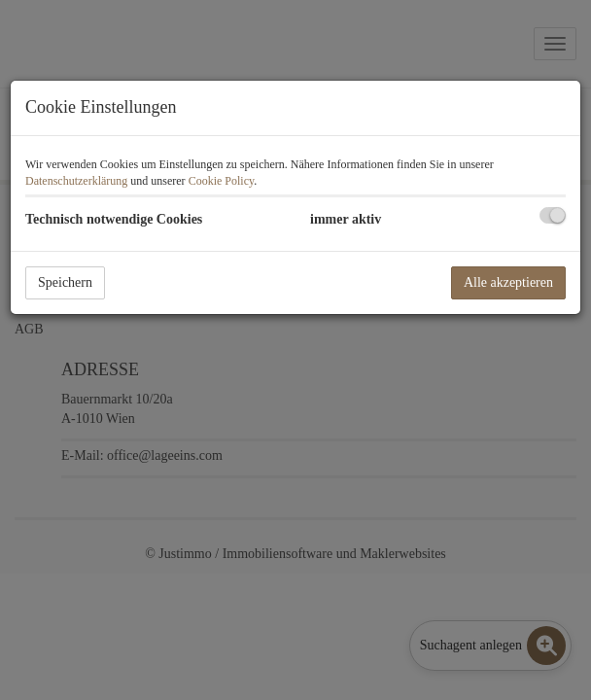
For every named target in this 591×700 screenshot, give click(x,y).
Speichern (65, 282)
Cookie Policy (222, 181)
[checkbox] (553, 215)
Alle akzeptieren (508, 282)
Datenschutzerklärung (76, 181)
